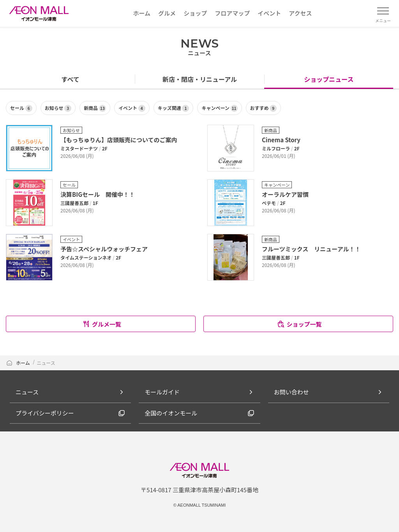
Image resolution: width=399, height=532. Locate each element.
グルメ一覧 (102, 324)
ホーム (18, 363)
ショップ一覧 (299, 324)
